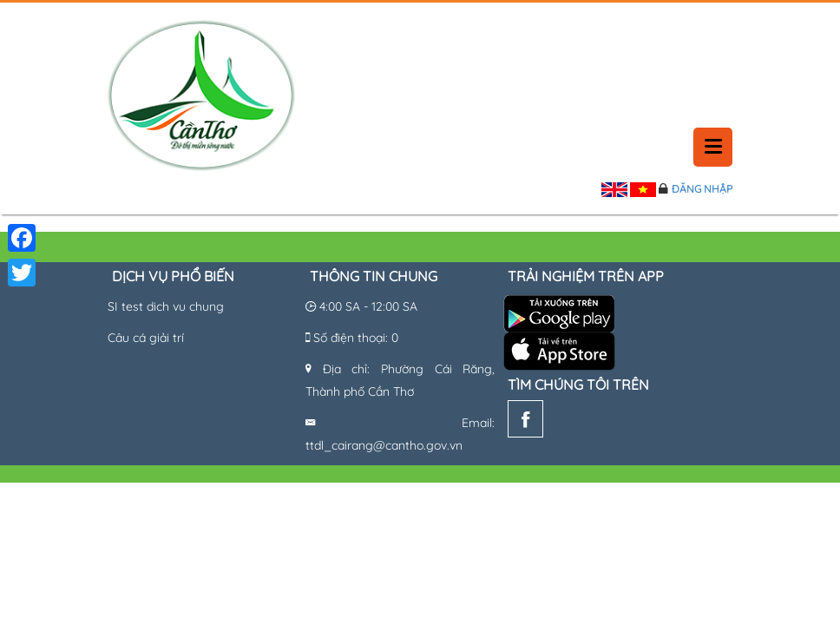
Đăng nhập (702, 189)
